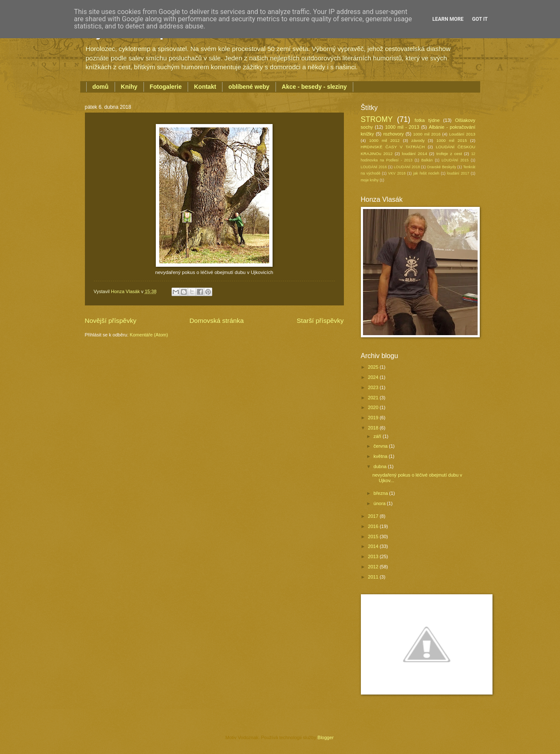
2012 (374, 567)
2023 (374, 387)
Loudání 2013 (462, 134)
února (380, 503)
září (378, 436)
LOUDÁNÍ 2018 (407, 167)
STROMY (377, 119)
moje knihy (370, 180)
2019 (374, 418)
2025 (374, 367)
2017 (374, 516)
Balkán (427, 160)
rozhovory (394, 134)
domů (101, 87)
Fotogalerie (166, 87)
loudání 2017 (458, 173)
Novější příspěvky (111, 321)
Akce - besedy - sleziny (314, 87)
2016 (374, 526)
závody (418, 140)
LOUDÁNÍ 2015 (455, 160)
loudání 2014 (415, 154)
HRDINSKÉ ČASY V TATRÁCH (393, 147)
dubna (381, 466)
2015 (374, 537)
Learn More (448, 19)
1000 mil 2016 (427, 134)
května (381, 456)
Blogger (325, 737)
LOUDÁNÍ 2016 (374, 167)
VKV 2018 (397, 173)
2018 (374, 428)
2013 (374, 556)
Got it (480, 19)
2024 (374, 377)
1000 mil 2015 (452, 140)
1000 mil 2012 (384, 140)
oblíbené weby (249, 87)
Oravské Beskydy (441, 167)
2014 (374, 546)
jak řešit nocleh (426, 173)
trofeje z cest (449, 154)
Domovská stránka (217, 321)
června (381, 446)
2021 (374, 398)
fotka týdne (427, 120)
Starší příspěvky (320, 321)
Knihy (129, 87)
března (381, 493)
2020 (374, 407)
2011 (374, 577)
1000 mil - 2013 (402, 127)
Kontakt (205, 87)
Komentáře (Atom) (149, 335)
